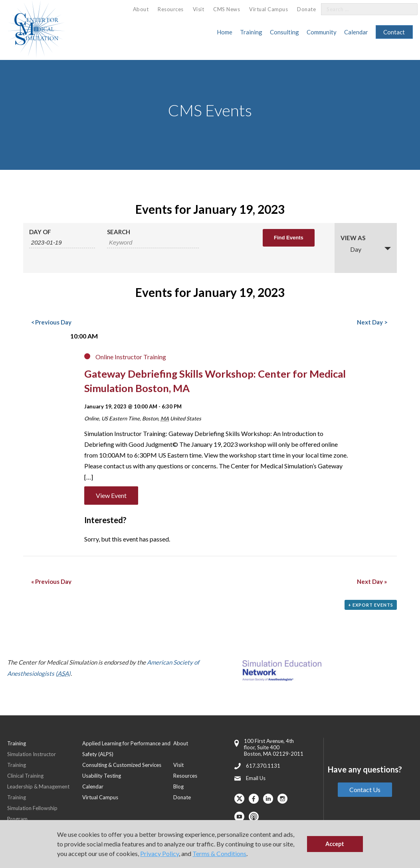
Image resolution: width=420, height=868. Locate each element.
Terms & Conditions (219, 853)
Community (322, 32)
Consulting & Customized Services (122, 765)
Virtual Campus (268, 9)
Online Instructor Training (131, 357)
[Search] (407, 9)
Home (225, 32)
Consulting (284, 32)
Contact (394, 32)
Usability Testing (102, 776)
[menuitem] (141, 9)
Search (119, 232)
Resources (171, 9)
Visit (199, 9)
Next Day (372, 322)
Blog (178, 786)
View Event (111, 495)
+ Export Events (371, 605)
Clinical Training (25, 776)
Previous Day (51, 322)
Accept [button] (335, 844)
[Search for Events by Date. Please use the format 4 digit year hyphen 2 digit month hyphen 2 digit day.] (62, 243)
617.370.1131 (263, 766)
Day (351, 249)
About (141, 9)
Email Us (256, 778)
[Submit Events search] (289, 238)
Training (251, 32)
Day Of (40, 232)
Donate (306, 9)
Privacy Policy (159, 853)
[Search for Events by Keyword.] (153, 243)
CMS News (227, 9)
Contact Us (365, 789)
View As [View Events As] (353, 238)
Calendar (356, 32)
